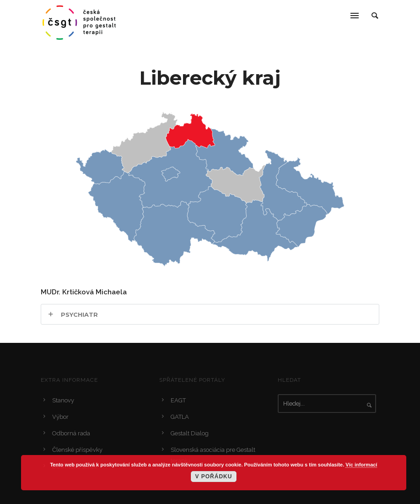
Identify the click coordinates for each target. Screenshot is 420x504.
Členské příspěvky (77, 450)
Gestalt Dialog (190, 433)
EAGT (178, 400)
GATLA (180, 417)
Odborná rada (71, 433)
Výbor (60, 417)
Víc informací (361, 465)
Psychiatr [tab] (79, 314)
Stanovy (63, 400)
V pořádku (213, 477)
